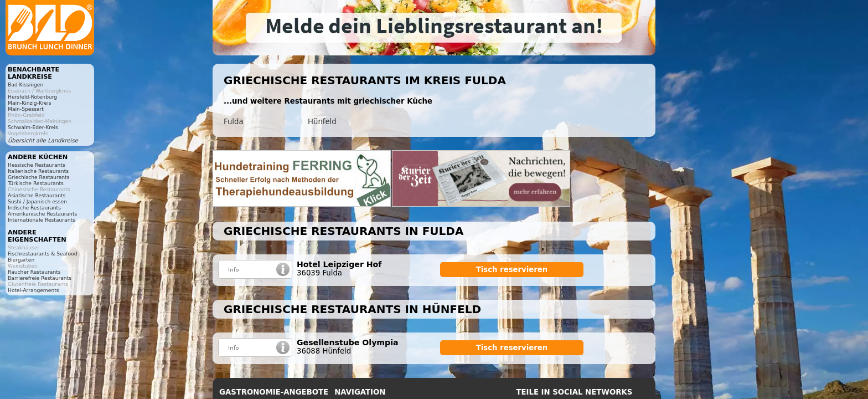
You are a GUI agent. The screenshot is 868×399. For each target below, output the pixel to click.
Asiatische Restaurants (37, 195)
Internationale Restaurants (42, 220)
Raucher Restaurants (34, 272)
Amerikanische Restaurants (42, 214)
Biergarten (21, 260)
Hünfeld (322, 122)
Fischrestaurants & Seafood (43, 254)
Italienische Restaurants (38, 171)
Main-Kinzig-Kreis (30, 103)
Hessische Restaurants (37, 165)
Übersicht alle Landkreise (43, 140)
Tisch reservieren (512, 270)
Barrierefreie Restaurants (40, 278)
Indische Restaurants (34, 208)
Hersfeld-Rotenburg (32, 97)
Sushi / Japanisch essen (37, 201)
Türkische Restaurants (36, 183)
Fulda (234, 122)
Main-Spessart (26, 109)
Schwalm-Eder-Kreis (33, 127)
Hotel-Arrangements (33, 290)
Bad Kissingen (25, 85)
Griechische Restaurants (38, 177)
